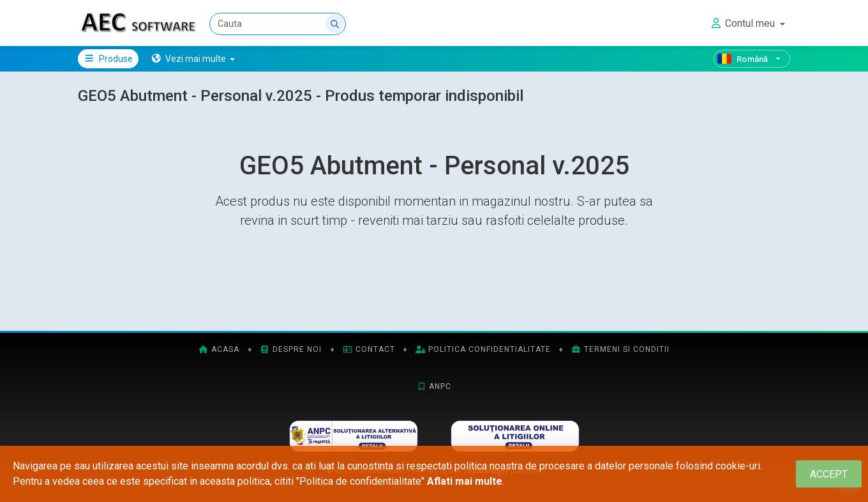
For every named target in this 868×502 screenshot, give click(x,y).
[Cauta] (278, 24)
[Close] (829, 474)
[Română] (752, 59)
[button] (193, 59)
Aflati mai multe (465, 481)
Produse (108, 59)
